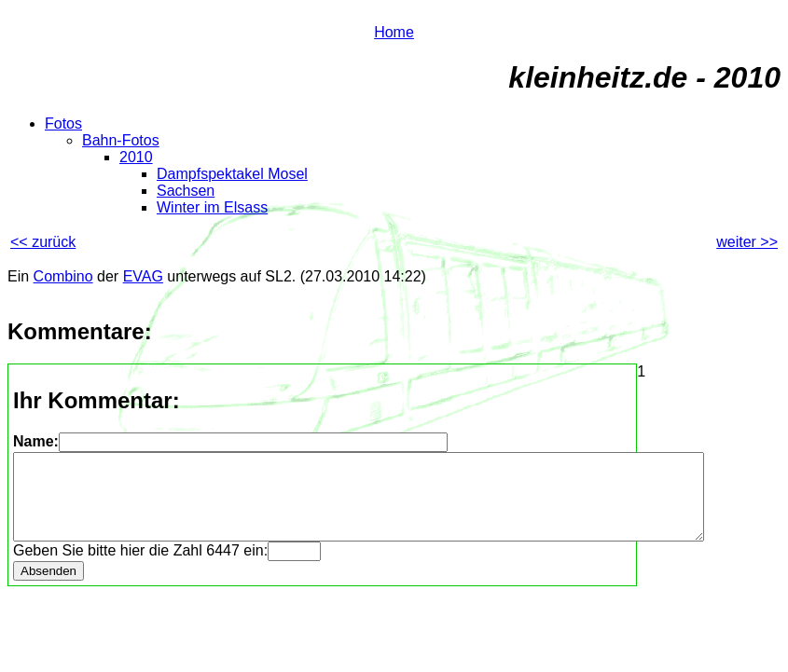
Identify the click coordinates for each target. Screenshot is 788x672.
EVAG (143, 276)
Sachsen (186, 191)
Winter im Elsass (212, 207)
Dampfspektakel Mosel (232, 174)
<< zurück (43, 242)
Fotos (63, 123)
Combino (63, 276)
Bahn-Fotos (121, 140)
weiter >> (747, 242)
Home (394, 32)
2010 (136, 157)
